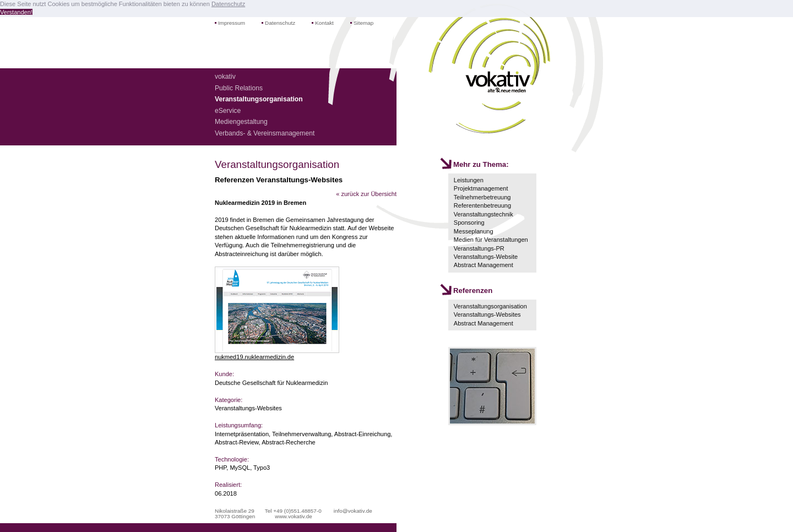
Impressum (232, 23)
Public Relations (239, 88)
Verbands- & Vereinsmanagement (265, 133)
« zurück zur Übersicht (366, 194)
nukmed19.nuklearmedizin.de (254, 357)
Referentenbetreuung (482, 205)
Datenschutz (280, 23)
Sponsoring (469, 222)
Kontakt (324, 23)
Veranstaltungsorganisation (490, 306)
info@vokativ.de (353, 511)
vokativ (225, 77)
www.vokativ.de (294, 516)
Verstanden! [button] (16, 12)
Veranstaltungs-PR (479, 248)
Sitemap (363, 23)
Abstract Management (484, 265)
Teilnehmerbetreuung (482, 197)
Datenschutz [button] (228, 4)
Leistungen (469, 180)
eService (228, 111)
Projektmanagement (481, 188)
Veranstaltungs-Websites (487, 314)
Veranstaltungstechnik (484, 214)
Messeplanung (474, 231)
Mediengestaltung (241, 122)
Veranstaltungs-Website (486, 257)
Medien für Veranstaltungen (491, 240)
